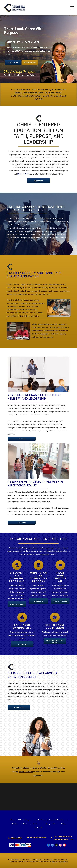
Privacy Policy (64, 862)
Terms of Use (56, 862)
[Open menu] (72, 8)
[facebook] (48, 845)
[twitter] (56, 845)
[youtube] (64, 845)
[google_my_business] (52, 845)
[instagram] (60, 845)
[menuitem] (13, 820)
